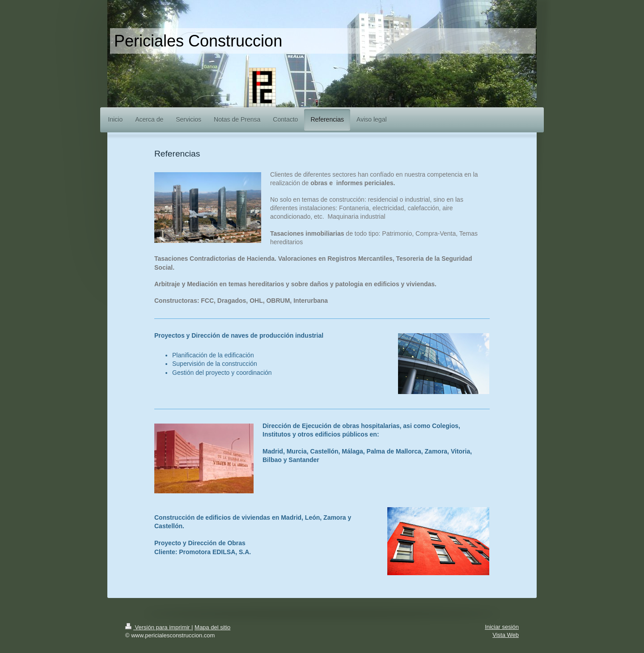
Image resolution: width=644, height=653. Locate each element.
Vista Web (506, 635)
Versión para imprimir (158, 627)
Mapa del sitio (212, 627)
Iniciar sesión (502, 627)
